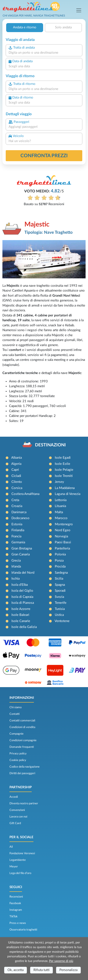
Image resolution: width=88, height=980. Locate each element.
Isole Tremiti (64, 476)
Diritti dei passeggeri (22, 773)
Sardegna (61, 573)
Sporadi (60, 591)
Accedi (14, 797)
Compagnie (16, 734)
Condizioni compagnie (23, 740)
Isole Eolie (62, 464)
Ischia (16, 579)
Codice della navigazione (25, 767)
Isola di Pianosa (23, 603)
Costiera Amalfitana (25, 494)
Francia (16, 536)
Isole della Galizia (24, 627)
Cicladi (16, 476)
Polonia (60, 554)
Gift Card (15, 823)
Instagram (16, 910)
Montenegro (64, 524)
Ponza (59, 561)
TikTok (14, 916)
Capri (15, 470)
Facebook (15, 903)
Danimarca (19, 512)
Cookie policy (18, 760)
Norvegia (61, 536)
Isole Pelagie (64, 470)
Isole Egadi (63, 458)
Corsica (17, 488)
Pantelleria (62, 548)
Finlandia (18, 530)
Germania (18, 542)
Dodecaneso (20, 518)
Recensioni (16, 897)
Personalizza (68, 970)
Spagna (60, 585)
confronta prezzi (44, 156)
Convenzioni (17, 810)
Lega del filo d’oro (20, 873)
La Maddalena (65, 488)
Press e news (18, 923)
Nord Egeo (63, 530)
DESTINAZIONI (50, 445)
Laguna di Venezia (68, 494)
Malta (59, 512)
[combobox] (44, 53)
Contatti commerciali (22, 721)
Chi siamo (16, 707)
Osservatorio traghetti (23, 930)
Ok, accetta (16, 970)
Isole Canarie (21, 621)
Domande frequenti (22, 747)
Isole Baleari (20, 615)
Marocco (61, 518)
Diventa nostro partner (24, 803)
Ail (11, 847)
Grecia (16, 561)
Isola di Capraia (22, 597)
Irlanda (16, 567)
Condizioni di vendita (22, 727)
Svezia (59, 597)
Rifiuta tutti (41, 970)
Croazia (17, 506)
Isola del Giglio (22, 591)
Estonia (17, 524)
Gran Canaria (21, 554)
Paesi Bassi (63, 542)
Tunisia (60, 609)
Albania (16, 458)
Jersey (59, 482)
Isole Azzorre (21, 609)
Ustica (59, 615)
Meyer (14, 867)
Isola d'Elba (20, 585)
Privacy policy (18, 754)
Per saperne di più (61, 961)
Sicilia (59, 579)
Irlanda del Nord (23, 573)
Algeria (16, 464)
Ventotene (62, 621)
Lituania (60, 506)
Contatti (15, 714)
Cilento (17, 482)
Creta (15, 500)
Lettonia (61, 500)
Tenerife (61, 603)
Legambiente (18, 860)
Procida (60, 567)
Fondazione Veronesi (22, 853)
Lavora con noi (18, 817)
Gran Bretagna (22, 548)
